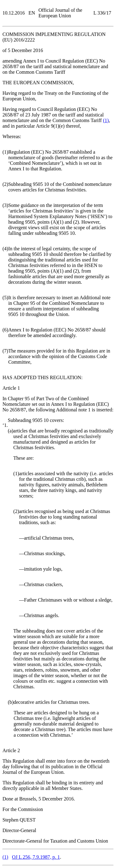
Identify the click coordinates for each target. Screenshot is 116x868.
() (106, 120)
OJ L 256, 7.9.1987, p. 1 (36, 857)
